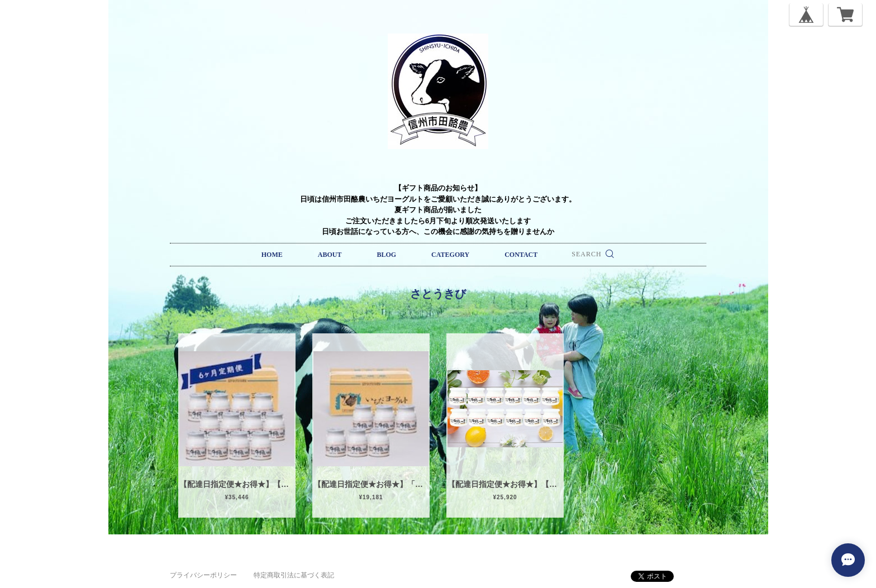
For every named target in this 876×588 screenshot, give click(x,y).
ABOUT (330, 255)
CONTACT (521, 255)
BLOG (386, 255)
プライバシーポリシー (203, 575)
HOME (272, 255)
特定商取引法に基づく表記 (294, 575)
